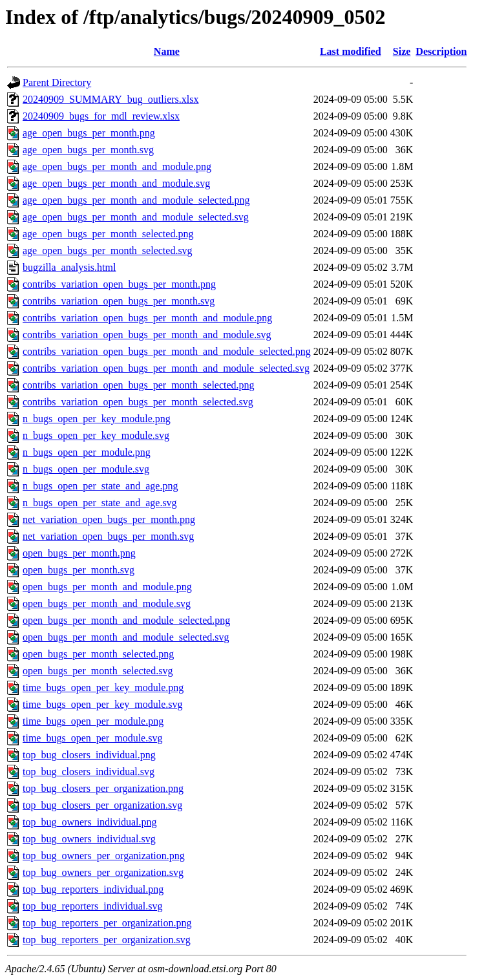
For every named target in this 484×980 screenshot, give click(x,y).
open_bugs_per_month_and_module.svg (107, 603)
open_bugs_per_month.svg (79, 570)
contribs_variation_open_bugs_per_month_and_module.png (147, 318)
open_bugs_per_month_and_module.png (107, 587)
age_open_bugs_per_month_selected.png (108, 234)
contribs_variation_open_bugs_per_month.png (119, 284)
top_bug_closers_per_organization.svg (102, 805)
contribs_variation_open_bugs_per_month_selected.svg (138, 402)
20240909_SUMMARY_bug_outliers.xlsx (110, 99)
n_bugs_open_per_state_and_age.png (100, 486)
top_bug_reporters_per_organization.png (107, 923)
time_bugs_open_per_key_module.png (103, 687)
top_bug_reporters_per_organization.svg (107, 940)
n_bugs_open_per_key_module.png (97, 419)
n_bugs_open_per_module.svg (86, 469)
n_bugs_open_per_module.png (87, 452)
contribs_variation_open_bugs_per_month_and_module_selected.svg (166, 368)
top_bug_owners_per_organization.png (104, 856)
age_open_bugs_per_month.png (89, 133)
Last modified (351, 51)
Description (441, 51)
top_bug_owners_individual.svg (89, 839)
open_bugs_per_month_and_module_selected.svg (126, 637)
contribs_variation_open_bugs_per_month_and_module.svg (147, 335)
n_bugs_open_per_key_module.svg (96, 435)
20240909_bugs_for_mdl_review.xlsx (101, 116)
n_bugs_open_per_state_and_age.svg (100, 503)
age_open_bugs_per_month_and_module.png (117, 166)
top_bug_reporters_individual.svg (92, 906)
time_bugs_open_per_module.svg (92, 738)
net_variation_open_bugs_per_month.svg (108, 536)
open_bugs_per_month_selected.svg (98, 671)
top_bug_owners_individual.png (90, 822)
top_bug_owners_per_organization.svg (103, 872)
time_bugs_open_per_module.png (93, 721)
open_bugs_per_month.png (79, 553)
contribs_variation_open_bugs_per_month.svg (119, 301)
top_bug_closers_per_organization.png (103, 788)
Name (167, 51)
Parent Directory (57, 82)
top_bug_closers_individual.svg (89, 772)
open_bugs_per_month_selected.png (98, 654)
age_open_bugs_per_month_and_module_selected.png (136, 200)
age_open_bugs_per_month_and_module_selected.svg (136, 217)
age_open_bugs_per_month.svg (88, 150)
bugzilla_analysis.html (69, 267)
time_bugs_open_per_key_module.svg (103, 704)
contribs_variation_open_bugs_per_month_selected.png (139, 385)
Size (402, 51)
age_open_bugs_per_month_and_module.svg (116, 183)
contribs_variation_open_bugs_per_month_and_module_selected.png (167, 351)
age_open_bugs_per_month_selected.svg (108, 250)
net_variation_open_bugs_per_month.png (109, 519)
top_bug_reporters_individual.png (93, 889)
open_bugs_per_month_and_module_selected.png (126, 620)
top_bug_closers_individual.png (89, 755)
